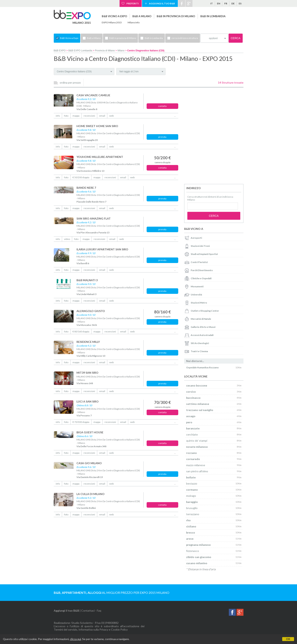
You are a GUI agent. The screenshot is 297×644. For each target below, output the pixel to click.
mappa (76, 116)
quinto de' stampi (197, 441)
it (212, 3)
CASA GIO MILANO (89, 463)
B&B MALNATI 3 (87, 280)
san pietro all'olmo (197, 471)
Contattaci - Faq (91, 611)
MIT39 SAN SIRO (87, 373)
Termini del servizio (66, 629)
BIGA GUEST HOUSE (90, 432)
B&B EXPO (60, 51)
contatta (162, 106)
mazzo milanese (196, 465)
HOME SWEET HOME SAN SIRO (97, 126)
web (111, 116)
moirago (191, 496)
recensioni (89, 116)
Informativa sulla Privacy (93, 629)
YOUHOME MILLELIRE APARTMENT (100, 157)
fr (226, 3)
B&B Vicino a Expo (114, 16)
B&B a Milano (142, 16)
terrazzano (193, 514)
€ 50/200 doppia (81, 177)
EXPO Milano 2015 (112, 22)
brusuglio (192, 508)
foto (66, 116)
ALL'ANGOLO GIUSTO (91, 311)
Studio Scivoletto (82, 623)
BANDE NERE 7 (86, 188)
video (67, 239)
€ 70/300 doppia (81, 422)
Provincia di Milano (105, 51)
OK (288, 639)
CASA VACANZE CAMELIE (93, 95)
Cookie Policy (119, 629)
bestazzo (192, 483)
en (219, 3)
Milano (121, 51)
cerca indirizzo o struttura (185, 38)
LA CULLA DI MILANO (91, 494)
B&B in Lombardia (213, 16)
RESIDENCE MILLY (88, 342)
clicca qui (75, 639)
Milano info (134, 22)
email (102, 116)
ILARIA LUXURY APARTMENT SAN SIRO (102, 249)
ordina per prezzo (70, 83)
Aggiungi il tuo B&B (162, 3)
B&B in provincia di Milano (176, 16)
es (240, 3)
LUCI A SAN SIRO (88, 401)
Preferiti (133, 3)
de (233, 3)
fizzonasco (193, 551)
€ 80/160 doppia (81, 331)
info (58, 116)
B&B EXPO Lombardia (80, 51)
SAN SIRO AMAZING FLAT (94, 218)
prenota (162, 137)
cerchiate (192, 434)
